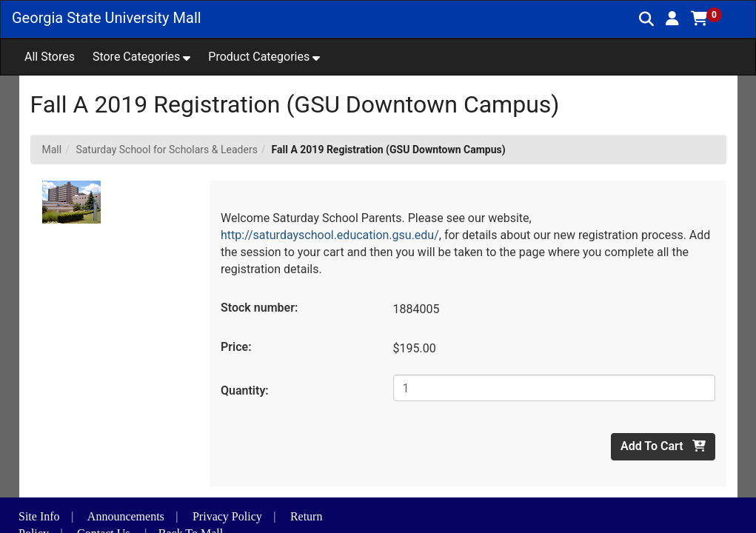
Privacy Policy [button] (227, 516)
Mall (52, 150)
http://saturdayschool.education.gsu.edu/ (330, 235)
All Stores (50, 57)
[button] (672, 19)
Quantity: (245, 390)
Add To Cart (663, 446)
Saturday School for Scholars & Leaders (166, 150)
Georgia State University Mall (107, 18)
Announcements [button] (126, 516)
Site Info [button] (39, 516)
